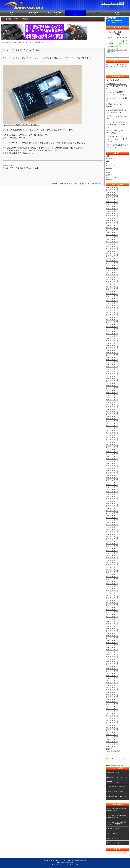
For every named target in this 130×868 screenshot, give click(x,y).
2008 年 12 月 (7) (112, 678)
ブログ (76, 13)
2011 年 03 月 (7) (112, 614)
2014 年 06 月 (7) (112, 523)
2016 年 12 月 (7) (112, 452)
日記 (107, 161)
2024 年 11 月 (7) (112, 228)
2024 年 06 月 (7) (112, 240)
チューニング (110, 165)
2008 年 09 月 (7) (112, 685)
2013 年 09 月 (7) (112, 544)
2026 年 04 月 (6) (112, 188)
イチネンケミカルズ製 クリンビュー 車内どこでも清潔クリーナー (117, 125)
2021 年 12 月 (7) (112, 310)
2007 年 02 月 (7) (112, 730)
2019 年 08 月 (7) (112, 376)
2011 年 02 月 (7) (112, 617)
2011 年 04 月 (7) (112, 612)
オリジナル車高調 (112, 833)
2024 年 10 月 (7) (112, 230)
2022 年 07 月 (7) (112, 294)
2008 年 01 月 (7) (112, 704)
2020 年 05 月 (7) (112, 355)
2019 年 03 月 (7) (112, 388)
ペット (108, 173)
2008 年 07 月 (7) (112, 690)
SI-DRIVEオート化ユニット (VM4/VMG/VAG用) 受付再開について (116, 86)
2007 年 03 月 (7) (112, 728)
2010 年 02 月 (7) (112, 645)
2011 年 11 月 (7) (112, 596)
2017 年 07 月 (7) (112, 435)
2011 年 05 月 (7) (112, 610)
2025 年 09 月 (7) (112, 204)
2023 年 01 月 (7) (112, 280)
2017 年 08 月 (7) (112, 433)
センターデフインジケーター (115, 791)
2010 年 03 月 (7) (112, 643)
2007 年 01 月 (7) (112, 732)
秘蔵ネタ (109, 175)
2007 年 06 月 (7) (112, 721)
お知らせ (109, 158)
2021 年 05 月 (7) (112, 327)
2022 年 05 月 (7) (112, 298)
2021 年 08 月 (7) (112, 320)
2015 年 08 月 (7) (112, 489)
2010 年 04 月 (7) (112, 640)
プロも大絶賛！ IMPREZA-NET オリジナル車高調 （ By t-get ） (44, 34)
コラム (97, 13)
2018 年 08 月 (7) (112, 405)
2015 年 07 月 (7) (112, 492)
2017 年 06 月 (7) (112, 438)
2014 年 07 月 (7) (112, 520)
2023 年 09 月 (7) (112, 261)
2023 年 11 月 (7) (112, 256)
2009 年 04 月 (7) (112, 669)
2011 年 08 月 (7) (112, 603)
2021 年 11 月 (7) (112, 313)
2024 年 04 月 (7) (112, 244)
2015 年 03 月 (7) (112, 501)
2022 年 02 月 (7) (112, 306)
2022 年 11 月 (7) (112, 284)
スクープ (109, 170)
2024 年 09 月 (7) (112, 232)
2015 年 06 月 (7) (112, 494)
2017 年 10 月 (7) (112, 428)
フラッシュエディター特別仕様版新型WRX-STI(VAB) (116, 810)
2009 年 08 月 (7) (112, 659)
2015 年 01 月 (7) (112, 506)
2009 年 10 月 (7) (112, 655)
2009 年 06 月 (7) (112, 664)
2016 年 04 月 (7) (112, 471)
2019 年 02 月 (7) (112, 390)
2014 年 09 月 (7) (112, 515)
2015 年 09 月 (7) (112, 487)
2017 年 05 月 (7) (112, 440)
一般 (107, 156)
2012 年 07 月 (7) (112, 577)
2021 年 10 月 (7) (112, 315)
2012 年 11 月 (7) (112, 567)
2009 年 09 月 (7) (112, 657)
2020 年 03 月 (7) (112, 360)
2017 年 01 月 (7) (112, 449)
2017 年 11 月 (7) (112, 426)
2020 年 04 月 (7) (112, 357)
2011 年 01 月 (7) (112, 619)
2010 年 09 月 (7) (112, 629)
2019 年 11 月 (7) (112, 369)
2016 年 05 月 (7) (112, 468)
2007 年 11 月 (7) (112, 709)
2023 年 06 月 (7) (112, 268)
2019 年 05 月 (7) (112, 383)
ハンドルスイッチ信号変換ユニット (117, 777)
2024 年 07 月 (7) (112, 237)
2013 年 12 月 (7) (112, 537)
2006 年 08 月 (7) (112, 744)
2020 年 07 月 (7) (112, 350)
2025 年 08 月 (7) (112, 206)
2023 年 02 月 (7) (112, 277)
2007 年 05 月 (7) (112, 723)
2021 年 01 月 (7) (112, 336)
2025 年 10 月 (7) (112, 202)
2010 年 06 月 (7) (112, 636)
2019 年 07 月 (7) (112, 379)
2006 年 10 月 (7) (112, 739)
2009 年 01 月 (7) (112, 676)
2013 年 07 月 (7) (112, 548)
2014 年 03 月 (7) (112, 530)
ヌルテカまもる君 (113, 80)
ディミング (7, 130)
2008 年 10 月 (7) (112, 683)
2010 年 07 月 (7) (112, 633)
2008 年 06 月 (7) (112, 692)
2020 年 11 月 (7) (112, 341)
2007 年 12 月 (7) (112, 706)
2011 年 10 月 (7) (112, 598)
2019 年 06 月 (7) (112, 381)
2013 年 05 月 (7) (112, 553)
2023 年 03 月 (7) (112, 275)
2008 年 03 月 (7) (112, 699)
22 (118, 49)
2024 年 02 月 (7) (112, 249)
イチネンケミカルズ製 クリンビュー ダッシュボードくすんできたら (117, 139)
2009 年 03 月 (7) (112, 671)
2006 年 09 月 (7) (112, 742)
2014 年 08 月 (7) (112, 518)
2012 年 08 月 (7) (112, 574)
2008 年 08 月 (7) (112, 688)
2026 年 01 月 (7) (112, 195)
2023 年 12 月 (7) (112, 254)
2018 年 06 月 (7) (112, 409)
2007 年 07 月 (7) (112, 718)
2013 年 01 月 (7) (112, 563)
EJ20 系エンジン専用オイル (115, 829)
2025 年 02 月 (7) (112, 221)
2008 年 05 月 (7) (112, 695)
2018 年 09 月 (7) (112, 402)
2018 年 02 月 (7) (112, 419)
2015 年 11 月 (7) (112, 482)
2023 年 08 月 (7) (112, 263)
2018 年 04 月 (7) (112, 414)
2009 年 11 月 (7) (112, 652)
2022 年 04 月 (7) (112, 301)
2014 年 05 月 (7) (112, 525)
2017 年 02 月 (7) (112, 447)
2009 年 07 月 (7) (112, 662)
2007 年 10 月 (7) (112, 711)
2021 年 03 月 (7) (112, 331)
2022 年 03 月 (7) (112, 303)
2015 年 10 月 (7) (112, 485)
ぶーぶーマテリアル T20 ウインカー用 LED (22, 125)
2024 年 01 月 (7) (112, 251)
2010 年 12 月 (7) (112, 622)
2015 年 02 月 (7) (112, 504)
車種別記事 (33, 13)
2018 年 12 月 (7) (112, 395)
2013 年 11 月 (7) (112, 539)
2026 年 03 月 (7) (112, 190)
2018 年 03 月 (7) (112, 416)
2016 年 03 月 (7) (112, 473)
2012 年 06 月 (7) (112, 579)
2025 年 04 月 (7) (112, 216)
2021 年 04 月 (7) (112, 329)
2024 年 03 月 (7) (112, 247)
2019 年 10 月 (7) (112, 372)
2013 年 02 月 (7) (112, 560)
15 (118, 46)
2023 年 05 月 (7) (112, 270)
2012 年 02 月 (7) (112, 589)
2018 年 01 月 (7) (112, 421)
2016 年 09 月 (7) (112, 459)
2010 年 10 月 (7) (112, 626)
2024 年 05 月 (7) (112, 242)
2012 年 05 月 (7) (112, 581)
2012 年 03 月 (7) (112, 586)
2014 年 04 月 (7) (112, 527)
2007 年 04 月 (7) (112, 725)
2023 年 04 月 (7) (112, 273)
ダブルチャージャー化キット (115, 843)
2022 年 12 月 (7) (112, 282)
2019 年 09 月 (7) (112, 374)
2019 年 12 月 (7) (112, 367)
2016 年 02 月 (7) (112, 475)
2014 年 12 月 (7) (112, 508)
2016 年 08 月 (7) (112, 461)
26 (109, 52)
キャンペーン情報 (113, 5)
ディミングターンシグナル (33, 58)
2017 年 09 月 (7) (112, 431)
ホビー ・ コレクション (114, 177)
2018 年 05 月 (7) (112, 412)
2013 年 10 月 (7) (112, 541)
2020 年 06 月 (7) (112, 353)
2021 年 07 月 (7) (112, 322)
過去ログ (109, 749)
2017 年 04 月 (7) (112, 442)
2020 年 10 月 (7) (112, 343)
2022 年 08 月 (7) (112, 291)
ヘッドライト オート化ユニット (116, 787)
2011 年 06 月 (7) (112, 607)
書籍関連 (109, 180)
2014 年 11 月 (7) (112, 511)
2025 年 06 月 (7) (112, 211)
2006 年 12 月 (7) (112, 735)
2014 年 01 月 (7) (112, 534)
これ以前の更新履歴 (113, 751)
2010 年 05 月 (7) (112, 638)
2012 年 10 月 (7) (112, 570)
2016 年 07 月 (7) (112, 464)
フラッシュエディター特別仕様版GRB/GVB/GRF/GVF (116, 816)
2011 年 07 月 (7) (112, 605)
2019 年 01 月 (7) (112, 393)
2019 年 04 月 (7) (112, 386)
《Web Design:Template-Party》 (65, 862)
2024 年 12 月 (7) (112, 225)
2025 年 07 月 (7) (112, 209)
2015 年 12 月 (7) (112, 480)
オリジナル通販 (54, 13)
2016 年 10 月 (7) (112, 456)
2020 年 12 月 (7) (112, 339)
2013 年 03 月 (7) (112, 558)
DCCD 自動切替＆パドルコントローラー (117, 797)
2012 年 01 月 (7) (112, 591)
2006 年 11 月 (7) (112, 737)
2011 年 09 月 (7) (112, 600)
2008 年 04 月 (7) (112, 697)
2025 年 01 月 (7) (112, 223)
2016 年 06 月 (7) (112, 466)
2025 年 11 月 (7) (112, 199)
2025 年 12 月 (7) (112, 197)
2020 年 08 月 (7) (112, 348)
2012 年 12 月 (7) (112, 565)
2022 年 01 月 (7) (112, 308)
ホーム (12, 13)
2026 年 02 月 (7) (112, 192)
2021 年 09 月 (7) (112, 317)
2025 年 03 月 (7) (112, 218)
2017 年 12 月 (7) (112, 423)
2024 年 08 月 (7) (112, 235)
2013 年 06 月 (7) (112, 551)
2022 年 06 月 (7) (112, 296)
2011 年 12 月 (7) (112, 593)
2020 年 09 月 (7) (112, 346)
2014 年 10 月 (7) (112, 513)
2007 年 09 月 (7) (112, 714)
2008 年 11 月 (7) (112, 681)
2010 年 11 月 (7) (112, 624)
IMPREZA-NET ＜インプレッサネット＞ (62, 860)
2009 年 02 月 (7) (112, 673)
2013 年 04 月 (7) (112, 556)
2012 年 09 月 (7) (112, 572)
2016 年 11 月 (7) (112, 454)
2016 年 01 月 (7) (112, 478)
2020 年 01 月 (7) (112, 364)
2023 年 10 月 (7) (112, 258)
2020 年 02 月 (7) (112, 362)
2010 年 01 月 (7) (112, 647)
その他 (118, 13)
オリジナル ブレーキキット (114, 838)
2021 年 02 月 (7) (112, 334)
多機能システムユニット (114, 773)
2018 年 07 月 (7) (112, 407)
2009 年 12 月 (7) (112, 650)
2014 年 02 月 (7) (112, 532)
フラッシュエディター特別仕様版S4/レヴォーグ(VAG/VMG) (116, 823)
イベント (109, 168)
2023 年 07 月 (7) (112, 265)
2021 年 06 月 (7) (112, 324)
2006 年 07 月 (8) (112, 747)
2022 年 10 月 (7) (112, 287)
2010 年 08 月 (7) (112, 631)
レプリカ (109, 163)
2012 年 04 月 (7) (112, 584)
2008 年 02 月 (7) (112, 702)
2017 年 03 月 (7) (112, 445)
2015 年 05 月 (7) (112, 497)
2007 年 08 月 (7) (112, 716)
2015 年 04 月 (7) (112, 499)
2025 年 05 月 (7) (112, 214)
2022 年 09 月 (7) (112, 289)
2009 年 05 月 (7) (112, 666)
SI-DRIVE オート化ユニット (115, 782)
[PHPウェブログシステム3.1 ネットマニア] (65, 864)
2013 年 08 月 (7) (112, 546)
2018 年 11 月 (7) (112, 398)
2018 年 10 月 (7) (112, 400)
